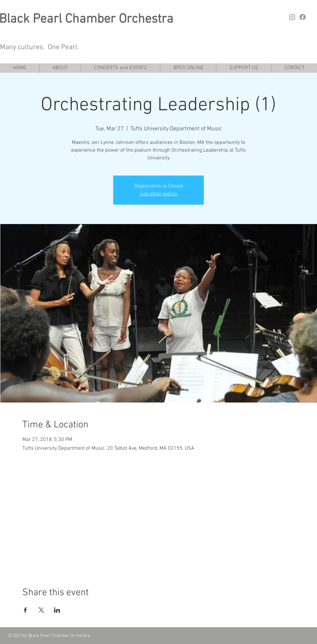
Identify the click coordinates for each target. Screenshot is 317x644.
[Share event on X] (41, 610)
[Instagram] (292, 17)
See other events (159, 194)
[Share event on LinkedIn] (57, 610)
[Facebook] (303, 17)
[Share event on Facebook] (25, 610)
